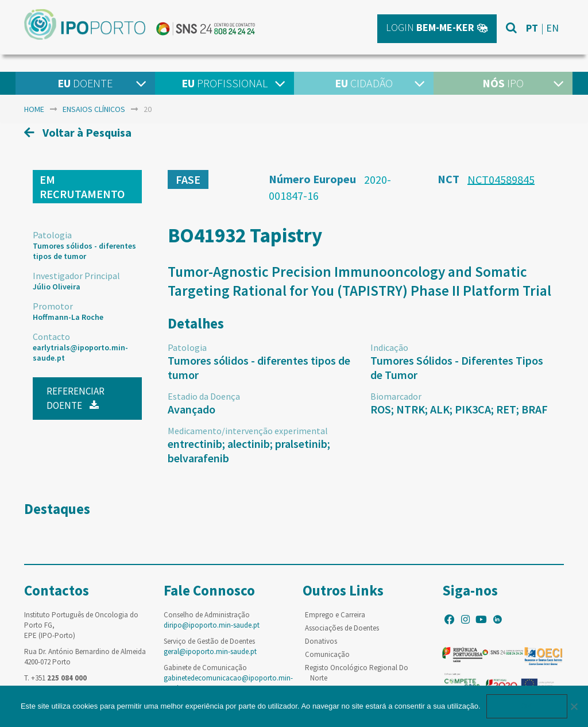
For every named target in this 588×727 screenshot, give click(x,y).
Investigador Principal (76, 276)
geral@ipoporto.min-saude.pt (210, 651)
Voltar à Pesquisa (78, 132)
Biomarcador (396, 396)
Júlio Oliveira (57, 287)
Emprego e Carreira (335, 615)
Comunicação (327, 654)
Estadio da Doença (204, 396)
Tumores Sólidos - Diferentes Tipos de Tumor (457, 368)
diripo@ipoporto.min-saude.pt (212, 625)
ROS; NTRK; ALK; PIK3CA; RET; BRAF (459, 409)
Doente (85, 83)
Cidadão (364, 83)
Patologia (52, 235)
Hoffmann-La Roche (68, 317)
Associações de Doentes (342, 628)
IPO (503, 83)
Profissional (225, 83)
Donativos (321, 641)
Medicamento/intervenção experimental (248, 431)
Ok (527, 706)
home (34, 109)
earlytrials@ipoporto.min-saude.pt (80, 353)
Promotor (53, 306)
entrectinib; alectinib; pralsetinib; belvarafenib (249, 451)
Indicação (389, 347)
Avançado (192, 409)
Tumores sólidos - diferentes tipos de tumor (84, 251)
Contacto (51, 337)
